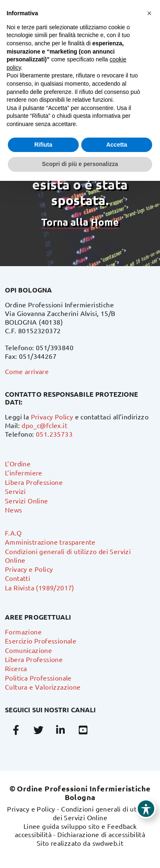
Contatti (18, 578)
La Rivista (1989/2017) (40, 587)
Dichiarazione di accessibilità (101, 834)
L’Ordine (18, 463)
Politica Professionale (38, 678)
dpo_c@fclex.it (44, 425)
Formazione (23, 632)
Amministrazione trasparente (50, 542)
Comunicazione (28, 650)
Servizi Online (27, 501)
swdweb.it (108, 843)
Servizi (15, 491)
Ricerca (16, 668)
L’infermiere (24, 473)
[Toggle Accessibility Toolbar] (146, 809)
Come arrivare (27, 371)
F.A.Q (13, 533)
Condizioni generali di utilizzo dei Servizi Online (103, 813)
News (14, 510)
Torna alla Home (80, 222)
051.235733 (54, 434)
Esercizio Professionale (41, 641)
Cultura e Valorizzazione (43, 687)
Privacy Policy (52, 416)
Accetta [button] (117, 145)
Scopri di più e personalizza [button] (80, 164)
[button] (149, 13)
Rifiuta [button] (43, 145)
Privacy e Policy (29, 569)
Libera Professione (34, 482)
